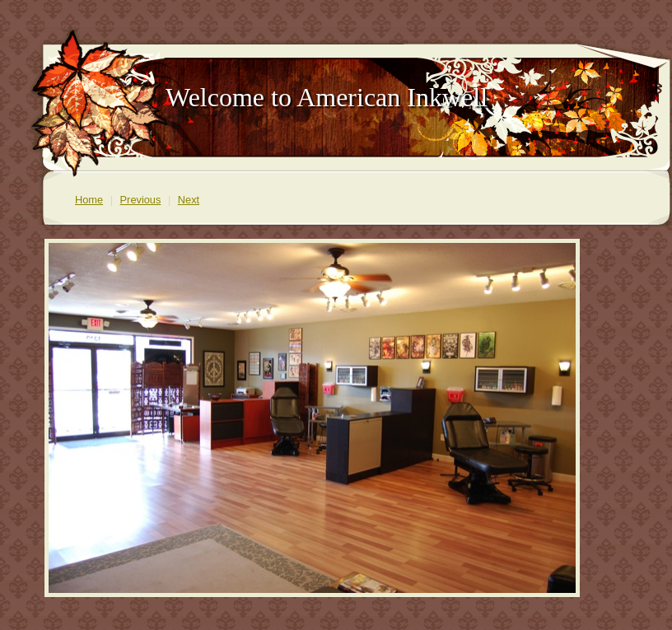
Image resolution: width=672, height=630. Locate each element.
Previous (141, 200)
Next (189, 200)
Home (89, 200)
